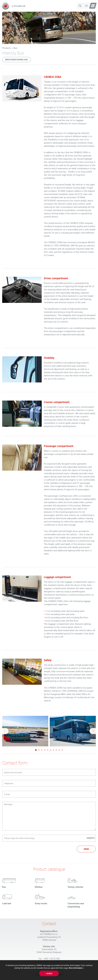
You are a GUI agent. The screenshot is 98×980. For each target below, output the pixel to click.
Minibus (39, 887)
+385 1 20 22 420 (51, 959)
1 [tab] (36, 750)
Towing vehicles (75, 887)
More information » (76, 968)
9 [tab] (59, 750)
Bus (15, 48)
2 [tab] (39, 750)
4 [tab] (45, 750)
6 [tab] (50, 750)
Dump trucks (41, 903)
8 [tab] (56, 750)
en (87, 6)
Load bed (7, 903)
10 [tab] (62, 750)
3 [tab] (42, 750)
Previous (5, 731)
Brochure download (16, 60)
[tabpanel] (25, 731)
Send (86, 849)
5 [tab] (48, 750)
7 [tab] (53, 750)
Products (7, 48)
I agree (49, 973)
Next (93, 731)
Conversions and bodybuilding (76, 905)
